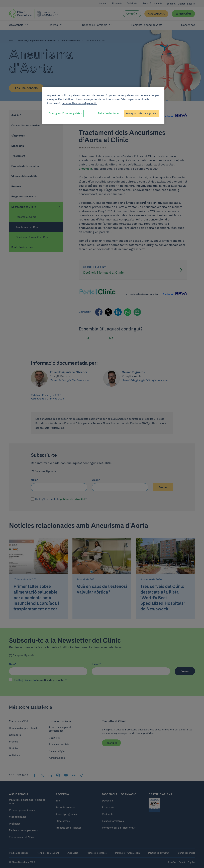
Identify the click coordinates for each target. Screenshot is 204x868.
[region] (103, 105)
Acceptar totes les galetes (142, 113)
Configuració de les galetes (65, 113)
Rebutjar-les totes (109, 113)
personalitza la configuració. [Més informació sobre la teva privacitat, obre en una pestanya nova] (79, 103)
